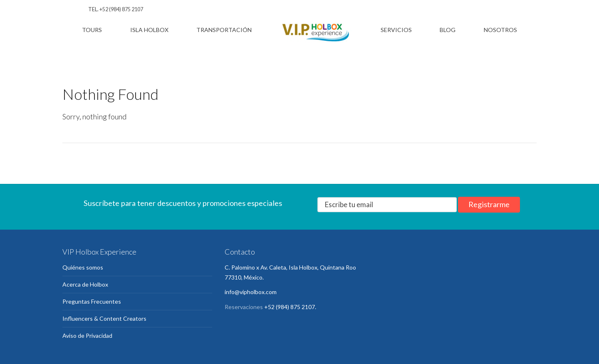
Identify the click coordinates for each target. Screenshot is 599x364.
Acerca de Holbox (85, 284)
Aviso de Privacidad (87, 336)
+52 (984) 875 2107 (121, 9)
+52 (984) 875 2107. (290, 307)
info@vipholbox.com (251, 292)
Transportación (224, 30)
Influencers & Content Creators (104, 318)
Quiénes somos (83, 267)
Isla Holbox (149, 30)
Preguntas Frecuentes (92, 301)
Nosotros (500, 30)
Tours (92, 30)
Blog (448, 30)
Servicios (396, 30)
